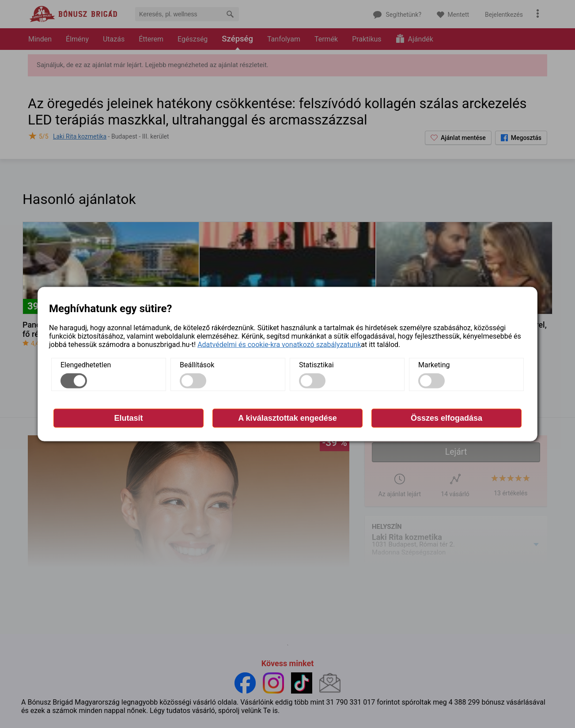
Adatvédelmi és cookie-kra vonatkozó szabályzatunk (279, 345)
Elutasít (128, 418)
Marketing (434, 365)
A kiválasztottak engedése (287, 418)
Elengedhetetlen (86, 365)
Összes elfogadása (446, 418)
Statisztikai (316, 365)
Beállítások (197, 365)
